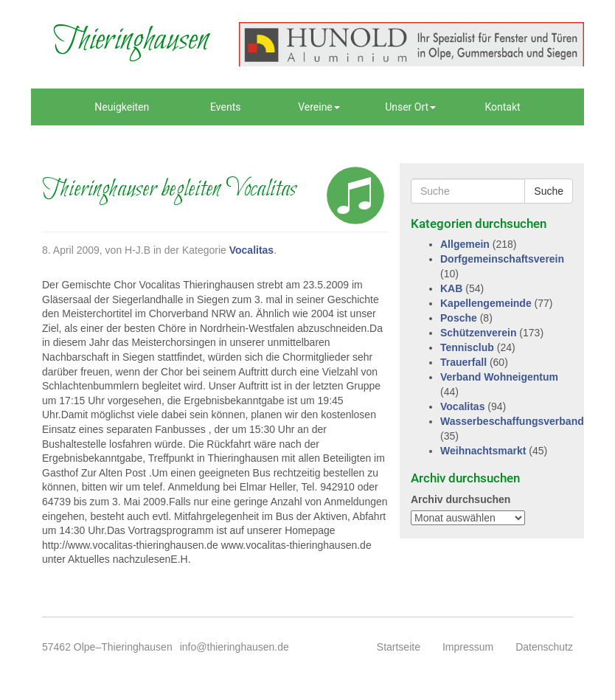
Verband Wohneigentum (499, 377)
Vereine (319, 107)
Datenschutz (544, 647)
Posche (459, 318)
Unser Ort (410, 107)
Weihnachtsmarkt (483, 451)
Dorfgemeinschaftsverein (502, 259)
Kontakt (502, 107)
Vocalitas (251, 250)
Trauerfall (463, 362)
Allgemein (465, 244)
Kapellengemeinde (486, 303)
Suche (549, 191)
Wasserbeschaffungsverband (512, 421)
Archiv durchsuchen (461, 499)
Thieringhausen (131, 41)
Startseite (399, 647)
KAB (451, 288)
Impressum (468, 647)
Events (225, 107)
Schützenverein (478, 333)
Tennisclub (467, 347)
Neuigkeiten (122, 107)
